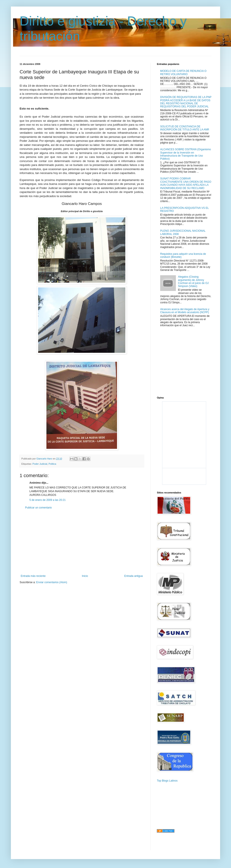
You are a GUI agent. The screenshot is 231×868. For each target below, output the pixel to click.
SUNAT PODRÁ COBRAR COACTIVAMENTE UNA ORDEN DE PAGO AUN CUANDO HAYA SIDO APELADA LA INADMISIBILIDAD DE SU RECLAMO (186, 183)
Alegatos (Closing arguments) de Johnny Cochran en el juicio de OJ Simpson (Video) (193, 281)
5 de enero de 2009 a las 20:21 (48, 500)
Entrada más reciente (33, 576)
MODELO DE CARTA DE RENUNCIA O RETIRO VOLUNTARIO (183, 73)
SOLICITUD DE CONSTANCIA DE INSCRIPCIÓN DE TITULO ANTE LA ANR (185, 128)
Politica (52, 464)
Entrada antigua (133, 576)
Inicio (85, 576)
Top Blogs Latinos (167, 781)
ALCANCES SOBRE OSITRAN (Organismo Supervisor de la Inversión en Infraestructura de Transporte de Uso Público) (186, 154)
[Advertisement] (82, 542)
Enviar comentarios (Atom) (52, 582)
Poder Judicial (40, 464)
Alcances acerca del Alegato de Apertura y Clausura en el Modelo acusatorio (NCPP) (185, 311)
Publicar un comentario (38, 508)
